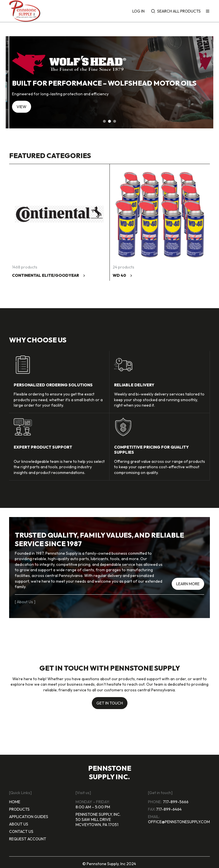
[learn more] (188, 582)
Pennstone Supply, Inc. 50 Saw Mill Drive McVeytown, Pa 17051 (98, 819)
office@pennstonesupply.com (179, 822)
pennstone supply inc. (110, 772)
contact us (21, 831)
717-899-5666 (176, 802)
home (15, 802)
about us (19, 824)
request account (28, 839)
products (19, 809)
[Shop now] (32, 108)
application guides (29, 817)
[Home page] (25, 11)
